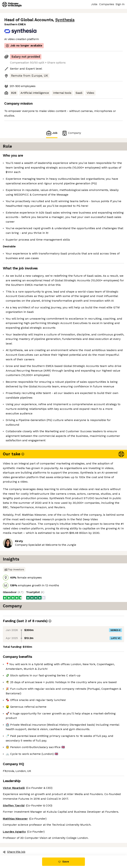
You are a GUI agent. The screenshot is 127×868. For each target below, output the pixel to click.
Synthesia (65, 20)
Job (52, 133)
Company (71, 133)
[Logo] (12, 4)
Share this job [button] (14, 852)
